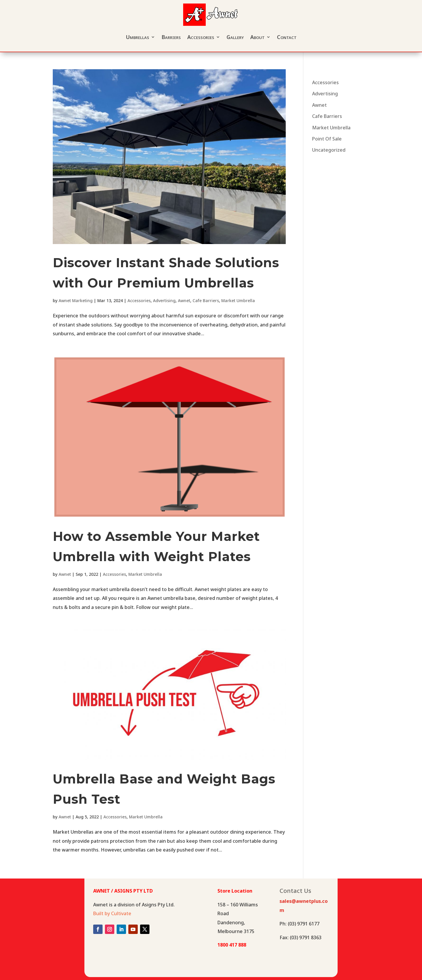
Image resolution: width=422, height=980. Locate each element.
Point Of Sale (327, 139)
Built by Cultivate (112, 913)
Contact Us (295, 892)
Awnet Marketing (76, 301)
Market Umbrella (238, 301)
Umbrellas (137, 37)
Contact (287, 37)
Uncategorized (329, 150)
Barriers (171, 37)
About (257, 37)
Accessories (201, 37)
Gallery (235, 37)
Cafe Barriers (206, 301)
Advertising (164, 301)
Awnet (184, 301)
